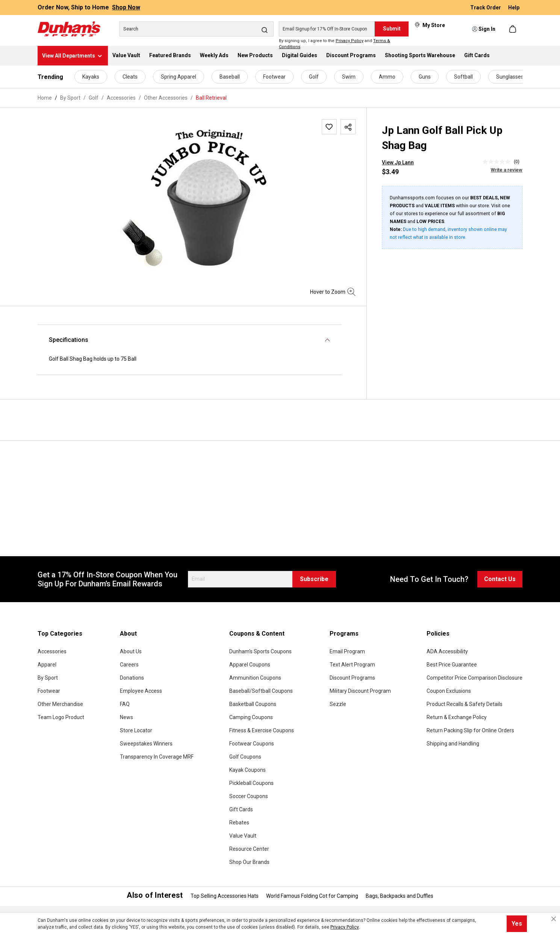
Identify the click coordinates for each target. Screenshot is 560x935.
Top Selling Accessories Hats (225, 896)
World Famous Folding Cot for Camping (312, 896)
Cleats (130, 77)
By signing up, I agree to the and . (334, 44)
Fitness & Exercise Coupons (262, 730)
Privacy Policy (350, 41)
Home (45, 98)
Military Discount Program (360, 691)
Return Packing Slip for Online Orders (470, 730)
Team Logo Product (61, 717)
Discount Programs (352, 678)
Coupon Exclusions (449, 691)
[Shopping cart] (513, 29)
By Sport (48, 678)
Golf (314, 77)
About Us (131, 651)
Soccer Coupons (249, 796)
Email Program (347, 651)
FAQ (125, 704)
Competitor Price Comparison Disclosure (474, 678)
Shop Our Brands (249, 862)
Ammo (387, 77)
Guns (425, 77)
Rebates (239, 823)
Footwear (274, 77)
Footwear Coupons (252, 744)
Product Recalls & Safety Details (465, 704)
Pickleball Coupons (251, 783)
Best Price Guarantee (452, 665)
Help (514, 8)
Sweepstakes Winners (146, 744)
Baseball (230, 77)
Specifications (69, 340)
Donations (132, 678)
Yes (517, 924)
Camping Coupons (251, 717)
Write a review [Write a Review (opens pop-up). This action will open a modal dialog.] (507, 170)
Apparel (47, 665)
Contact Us (500, 579)
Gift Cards (241, 809)
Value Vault (243, 836)
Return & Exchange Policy (457, 717)
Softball (463, 77)
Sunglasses (510, 77)
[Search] (197, 29)
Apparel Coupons (250, 665)
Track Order (486, 8)
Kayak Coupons (247, 770)
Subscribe (314, 579)
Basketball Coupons (253, 704)
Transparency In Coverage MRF (157, 757)
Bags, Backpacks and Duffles (400, 896)
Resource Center (249, 849)
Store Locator (136, 730)
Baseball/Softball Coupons (261, 691)
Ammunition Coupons (255, 678)
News (126, 717)
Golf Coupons (245, 757)
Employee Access (141, 691)
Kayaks (91, 77)
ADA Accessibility (447, 651)
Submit (392, 29)
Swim (349, 77)
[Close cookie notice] (554, 919)
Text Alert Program (352, 665)
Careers (129, 665)
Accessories (52, 651)
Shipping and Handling (453, 744)
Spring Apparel (179, 77)
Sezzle (338, 704)
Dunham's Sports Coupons (260, 651)
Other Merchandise (60, 704)
